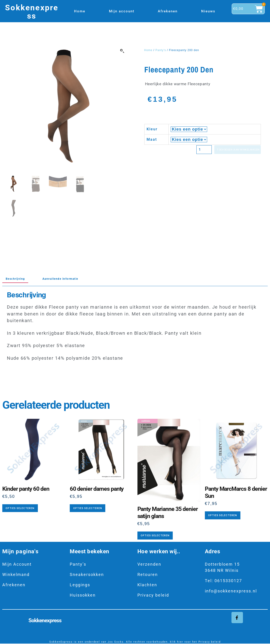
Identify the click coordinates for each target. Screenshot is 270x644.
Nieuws (208, 11)
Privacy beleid (153, 595)
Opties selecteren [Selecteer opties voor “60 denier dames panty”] (88, 508)
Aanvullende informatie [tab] (74, 278)
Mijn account (122, 11)
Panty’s (78, 564)
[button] (122, 51)
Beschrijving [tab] (19, 278)
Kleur (152, 129)
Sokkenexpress (32, 12)
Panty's (161, 50)
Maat (152, 139)
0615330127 (228, 581)
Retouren (148, 574)
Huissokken (83, 595)
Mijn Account (17, 564)
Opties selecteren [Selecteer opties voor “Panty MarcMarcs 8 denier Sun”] (223, 515)
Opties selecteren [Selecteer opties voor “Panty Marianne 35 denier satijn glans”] (155, 535)
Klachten (147, 585)
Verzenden (149, 564)
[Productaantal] (182, 150)
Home (80, 11)
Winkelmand (16, 574)
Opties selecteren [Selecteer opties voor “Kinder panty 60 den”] (20, 508)
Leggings (80, 585)
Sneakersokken (87, 574)
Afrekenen (168, 11)
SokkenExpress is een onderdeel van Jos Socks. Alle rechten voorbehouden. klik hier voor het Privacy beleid (135, 642)
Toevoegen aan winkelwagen (228, 150)
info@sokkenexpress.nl (231, 591)
